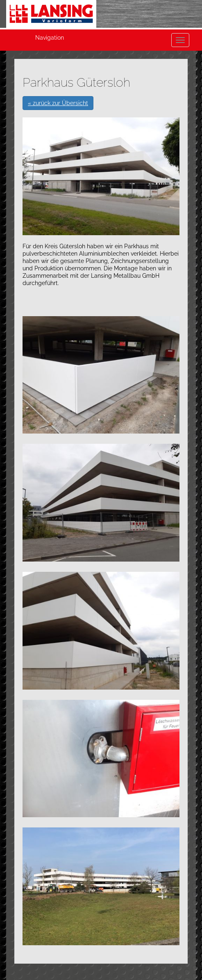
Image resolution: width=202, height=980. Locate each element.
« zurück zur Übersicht (58, 103)
